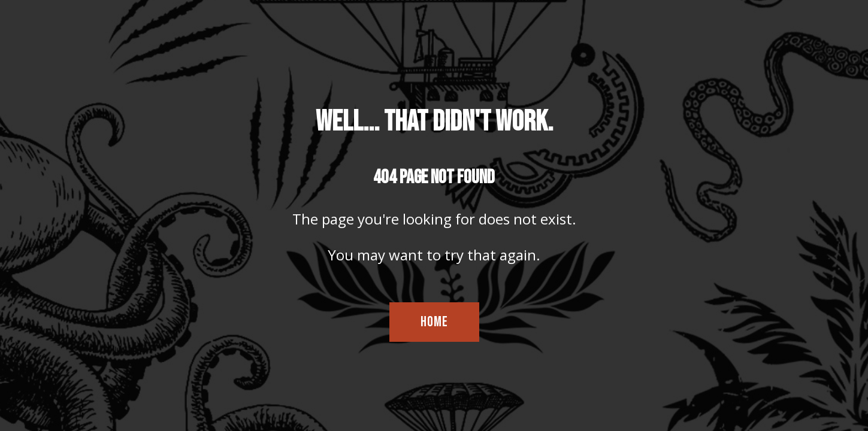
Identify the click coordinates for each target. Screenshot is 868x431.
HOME (434, 322)
